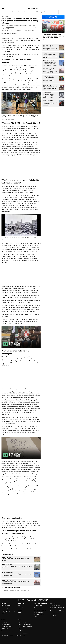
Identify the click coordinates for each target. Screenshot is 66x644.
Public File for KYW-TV (56, 606)
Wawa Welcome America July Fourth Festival (22, 539)
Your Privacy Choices (7, 626)
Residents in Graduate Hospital (11, 314)
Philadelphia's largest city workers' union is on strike (17, 38)
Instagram (20, 610)
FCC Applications (55, 613)
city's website (36, 247)
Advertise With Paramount (24, 624)
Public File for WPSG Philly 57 (57, 608)
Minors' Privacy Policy (7, 631)
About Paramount (22, 622)
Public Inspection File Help (57, 611)
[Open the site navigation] (13, 9)
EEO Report (53, 615)
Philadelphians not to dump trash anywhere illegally (17, 192)
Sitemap (36, 617)
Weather (20, 12)
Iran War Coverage (6, 606)
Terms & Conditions (39, 615)
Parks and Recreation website (13, 421)
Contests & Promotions (40, 610)
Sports (26, 12)
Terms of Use (5, 629)
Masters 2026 (5, 610)
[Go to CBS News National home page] (33, 9)
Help (19, 629)
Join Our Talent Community (25, 626)
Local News (5, 16)
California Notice (6, 624)
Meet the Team (38, 606)
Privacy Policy (5, 622)
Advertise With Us (39, 612)
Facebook (20, 608)
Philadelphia (6, 12)
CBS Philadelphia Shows (42, 12)
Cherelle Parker (8, 587)
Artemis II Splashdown (7, 608)
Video (32, 12)
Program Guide (38, 608)
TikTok (19, 612)
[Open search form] (62, 9)
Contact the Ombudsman (24, 633)
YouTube (20, 606)
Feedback (20, 631)
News (14, 12)
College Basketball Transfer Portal (9, 612)
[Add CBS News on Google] (9, 34)
